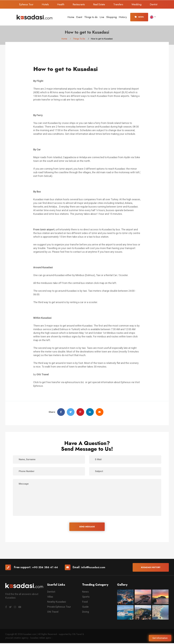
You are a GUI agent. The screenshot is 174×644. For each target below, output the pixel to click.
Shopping (111, 17)
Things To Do (79, 39)
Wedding (136, 4)
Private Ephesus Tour (59, 608)
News (139, 17)
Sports (86, 598)
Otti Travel (53, 613)
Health (61, 4)
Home (71, 17)
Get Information (160, 638)
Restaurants (79, 4)
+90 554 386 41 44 (45, 568)
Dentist (154, 4)
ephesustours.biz (75, 383)
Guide (85, 608)
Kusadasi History (151, 568)
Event (79, 17)
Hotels (45, 4)
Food (85, 603)
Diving (86, 613)
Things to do (91, 17)
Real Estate (99, 4)
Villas (50, 598)
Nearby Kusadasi (57, 603)
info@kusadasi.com (94, 568)
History (123, 17)
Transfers (118, 4)
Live (102, 17)
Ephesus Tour (26, 4)
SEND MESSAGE (87, 527)
